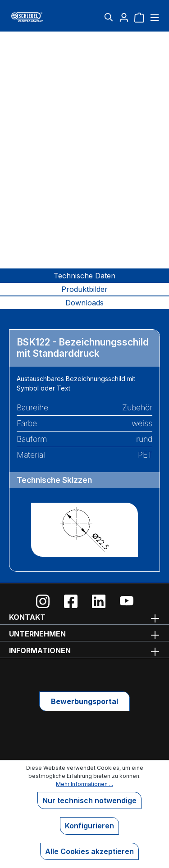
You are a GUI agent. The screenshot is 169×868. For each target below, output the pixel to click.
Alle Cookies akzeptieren (89, 851)
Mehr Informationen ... (84, 784)
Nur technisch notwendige (89, 800)
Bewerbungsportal (84, 701)
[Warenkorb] (139, 17)
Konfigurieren (89, 826)
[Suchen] (109, 17)
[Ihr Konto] (124, 17)
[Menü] (153, 17)
